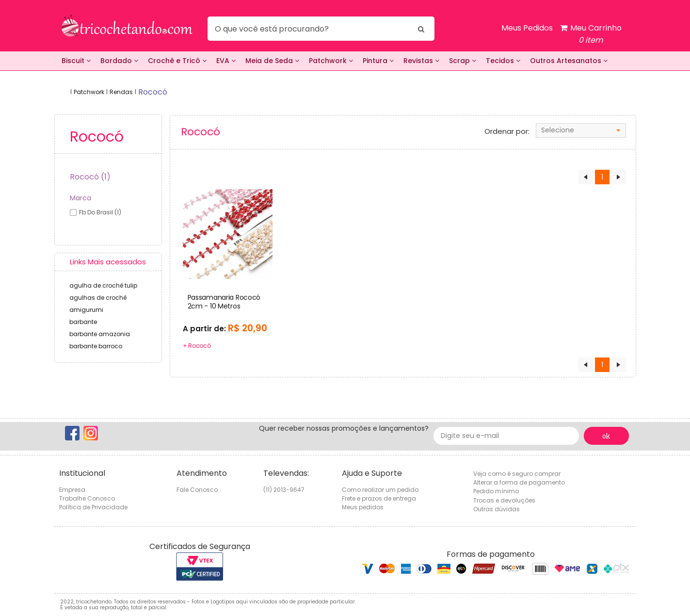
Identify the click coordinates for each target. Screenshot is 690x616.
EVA (226, 61)
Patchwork (331, 61)
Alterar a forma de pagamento (519, 482)
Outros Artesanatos (569, 61)
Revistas (421, 61)
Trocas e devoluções (504, 500)
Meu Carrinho (591, 34)
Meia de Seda (272, 61)
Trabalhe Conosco (87, 498)
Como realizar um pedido (380, 490)
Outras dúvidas (497, 509)
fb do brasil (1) (100, 212)
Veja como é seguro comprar (517, 474)
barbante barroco (96, 346)
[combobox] (581, 130)
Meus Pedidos (527, 28)
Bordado (119, 61)
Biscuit (76, 61)
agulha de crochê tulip (103, 285)
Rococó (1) (90, 177)
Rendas (121, 92)
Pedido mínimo (496, 491)
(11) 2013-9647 (284, 490)
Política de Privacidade (93, 507)
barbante (83, 322)
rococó (153, 92)
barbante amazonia (100, 334)
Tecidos (503, 61)
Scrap (463, 61)
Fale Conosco (197, 490)
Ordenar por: (507, 131)
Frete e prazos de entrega (379, 498)
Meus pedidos (363, 507)
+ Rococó (197, 346)
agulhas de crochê (98, 298)
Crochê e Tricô (177, 61)
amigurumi (86, 310)
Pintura (378, 61)
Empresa (72, 490)
